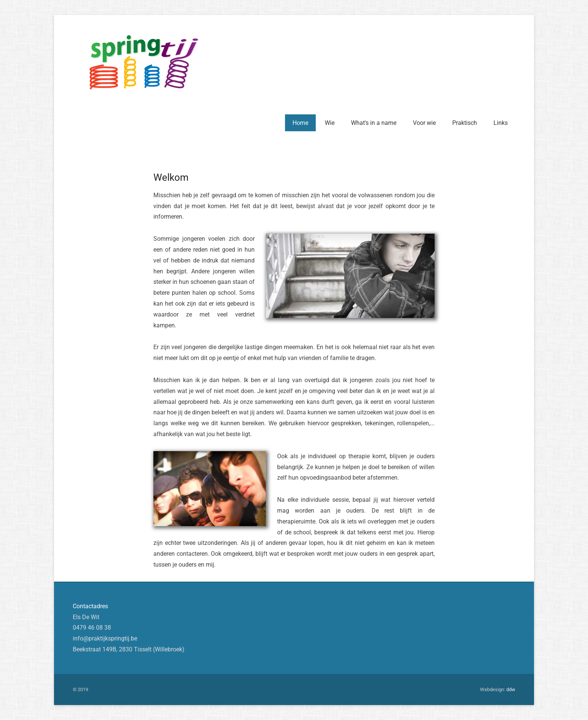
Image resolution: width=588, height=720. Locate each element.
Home (300, 123)
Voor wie (424, 123)
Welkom (171, 177)
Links (501, 123)
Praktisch (465, 123)
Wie (330, 123)
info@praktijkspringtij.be (105, 638)
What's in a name (374, 123)
